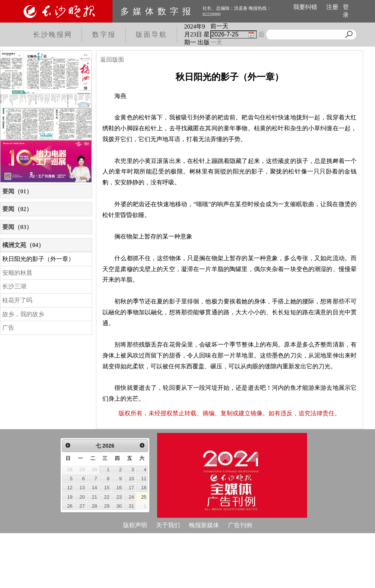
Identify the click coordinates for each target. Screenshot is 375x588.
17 (131, 488)
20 (82, 497)
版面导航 (151, 35)
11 (144, 479)
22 (107, 497)
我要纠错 (305, 7)
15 (107, 488)
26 (70, 506)
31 (131, 506)
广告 (8, 328)
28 (94, 506)
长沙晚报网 (53, 35)
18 (144, 488)
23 (119, 497)
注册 (332, 7)
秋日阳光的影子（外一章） (38, 259)
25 (144, 497)
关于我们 (168, 525)
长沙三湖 (14, 286)
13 (82, 488)
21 (94, 497)
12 (70, 488)
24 (131, 497)
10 (131, 479)
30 (119, 506)
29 (107, 506)
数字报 (104, 35)
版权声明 (135, 525)
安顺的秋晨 (17, 273)
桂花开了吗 (17, 300)
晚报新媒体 (204, 525)
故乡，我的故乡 (23, 314)
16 (119, 488)
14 (94, 488)
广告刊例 (240, 525)
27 (82, 506)
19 (70, 497)
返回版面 (112, 60)
